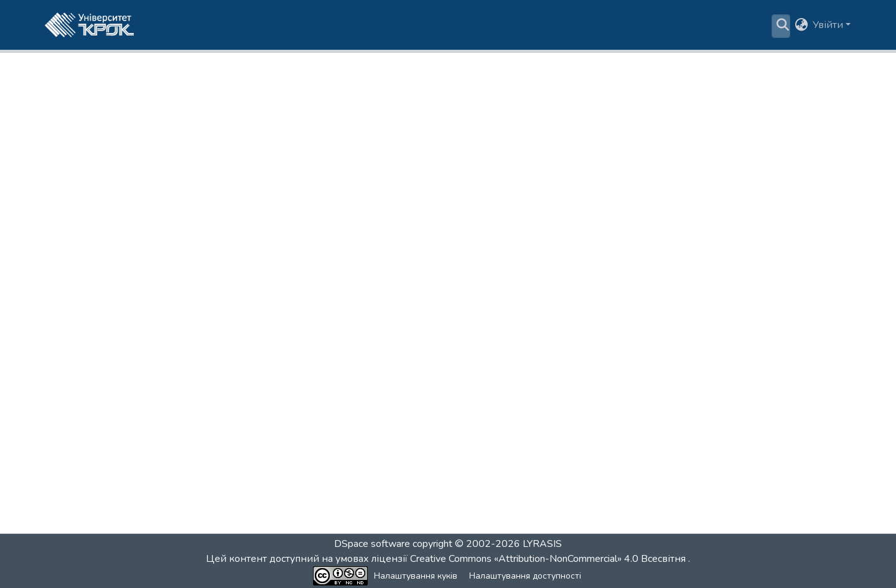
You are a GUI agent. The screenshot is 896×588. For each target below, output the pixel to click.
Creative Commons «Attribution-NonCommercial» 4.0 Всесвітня (549, 559)
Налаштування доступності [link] (525, 576)
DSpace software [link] (372, 544)
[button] (89, 25)
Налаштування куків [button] (416, 576)
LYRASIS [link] (542, 544)
